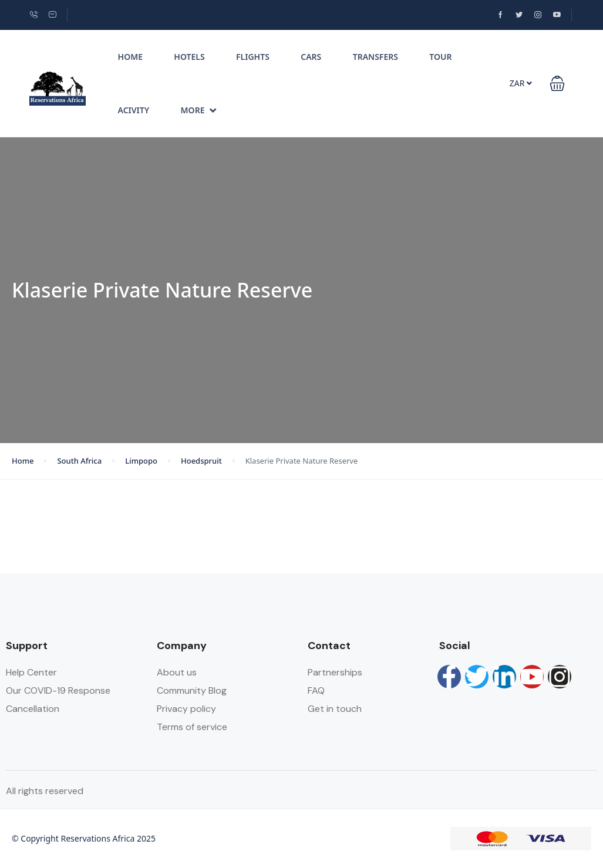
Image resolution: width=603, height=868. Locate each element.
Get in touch (335, 709)
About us (177, 672)
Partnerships (335, 672)
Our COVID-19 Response (58, 690)
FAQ (316, 690)
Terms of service (192, 727)
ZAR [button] (521, 83)
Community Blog (192, 690)
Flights (253, 57)
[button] (557, 83)
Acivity (134, 110)
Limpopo (141, 461)
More (199, 110)
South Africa (79, 461)
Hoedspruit (201, 461)
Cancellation (33, 709)
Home (130, 57)
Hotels (189, 57)
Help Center (31, 672)
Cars (311, 57)
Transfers (375, 57)
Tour (440, 57)
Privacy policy (186, 709)
